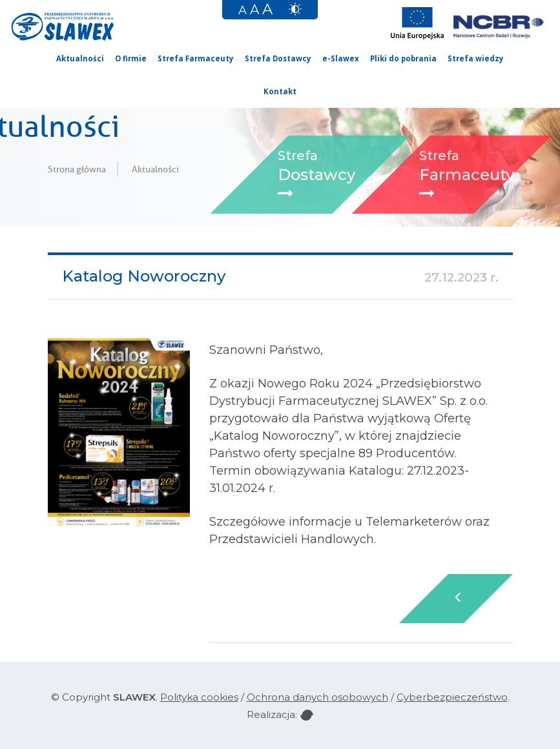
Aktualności (80, 58)
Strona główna (77, 169)
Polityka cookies (199, 697)
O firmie (131, 58)
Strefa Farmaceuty (196, 58)
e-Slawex (341, 58)
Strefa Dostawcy (278, 58)
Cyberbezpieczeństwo (452, 697)
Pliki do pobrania (403, 58)
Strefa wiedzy (476, 58)
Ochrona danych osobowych (317, 697)
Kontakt (280, 91)
